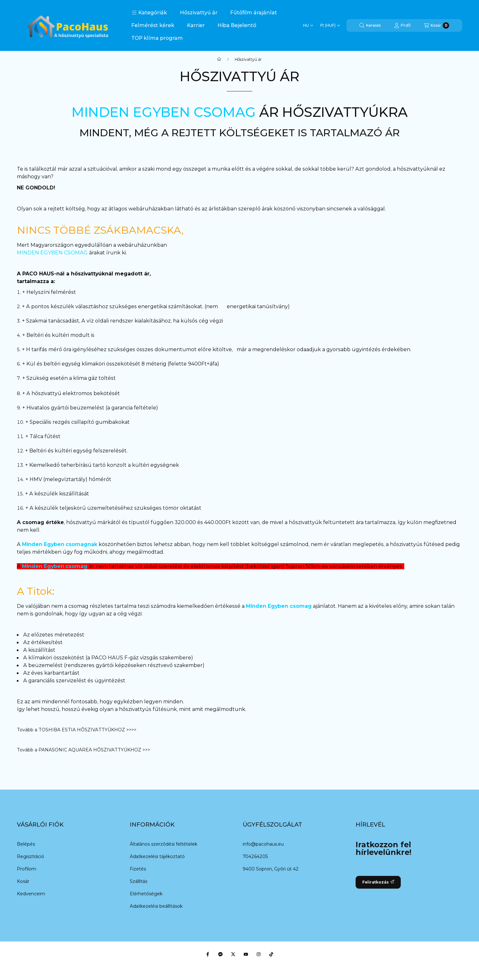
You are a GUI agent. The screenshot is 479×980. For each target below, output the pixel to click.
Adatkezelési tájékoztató (157, 856)
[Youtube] (246, 954)
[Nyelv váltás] (308, 25)
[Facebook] (208, 954)
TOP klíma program (157, 38)
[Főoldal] (219, 60)
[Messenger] (220, 954)
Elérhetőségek (146, 894)
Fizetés (138, 869)
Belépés (26, 844)
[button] (149, 13)
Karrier (196, 25)
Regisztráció (31, 856)
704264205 (255, 856)
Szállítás (139, 881)
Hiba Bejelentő (237, 25)
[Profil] (402, 25)
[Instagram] (259, 954)
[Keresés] (370, 25)
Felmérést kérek (153, 25)
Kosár (23, 881)
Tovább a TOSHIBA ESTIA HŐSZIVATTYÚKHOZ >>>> (77, 730)
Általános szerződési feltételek (163, 844)
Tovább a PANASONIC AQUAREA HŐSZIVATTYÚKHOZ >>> (83, 750)
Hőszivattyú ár (199, 13)
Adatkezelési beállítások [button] (156, 906)
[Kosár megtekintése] (437, 25)
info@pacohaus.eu (263, 844)
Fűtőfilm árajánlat (254, 13)
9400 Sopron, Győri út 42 (271, 869)
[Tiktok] (271, 954)
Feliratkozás (378, 882)
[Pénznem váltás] (330, 25)
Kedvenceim (31, 894)
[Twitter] (233, 954)
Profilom (27, 869)
